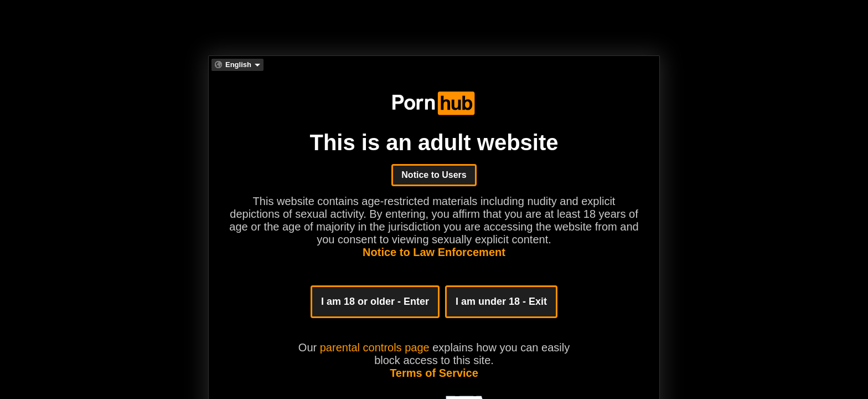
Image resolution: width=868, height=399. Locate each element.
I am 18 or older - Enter (375, 301)
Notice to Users (434, 175)
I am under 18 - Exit (501, 301)
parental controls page (375, 347)
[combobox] (237, 65)
